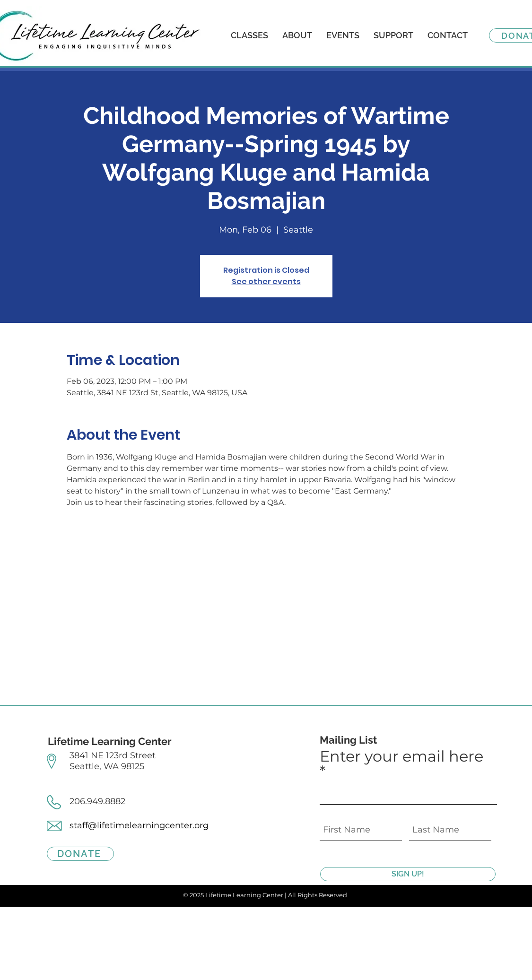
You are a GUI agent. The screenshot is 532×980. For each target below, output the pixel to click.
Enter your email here (401, 757)
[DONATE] (80, 854)
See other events (266, 282)
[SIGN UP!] (408, 874)
